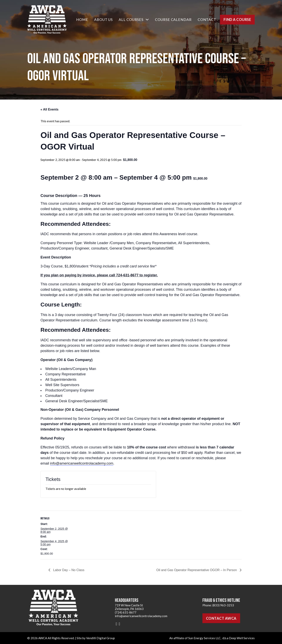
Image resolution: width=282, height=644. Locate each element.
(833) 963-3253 (223, 605)
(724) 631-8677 (126, 612)
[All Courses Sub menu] (147, 20)
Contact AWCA (221, 618)
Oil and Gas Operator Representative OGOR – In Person (197, 570)
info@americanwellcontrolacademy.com (82, 463)
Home (82, 20)
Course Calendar (173, 20)
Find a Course (237, 20)
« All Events (49, 109)
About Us (103, 20)
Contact (207, 20)
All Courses (131, 20)
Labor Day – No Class (68, 570)
